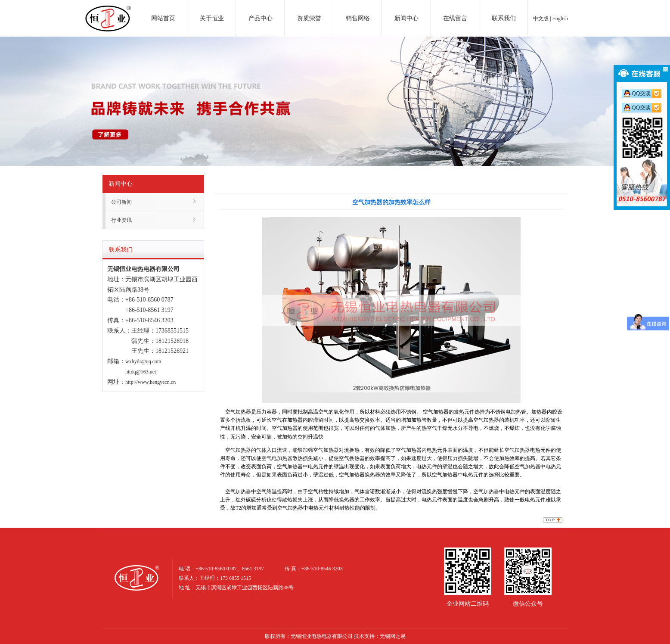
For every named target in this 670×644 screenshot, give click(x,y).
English (560, 19)
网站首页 (163, 18)
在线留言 (455, 18)
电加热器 (108, 10)
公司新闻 (121, 202)
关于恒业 (212, 18)
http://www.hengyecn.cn (150, 382)
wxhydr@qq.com (143, 361)
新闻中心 (406, 18)
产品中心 (261, 18)
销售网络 (358, 18)
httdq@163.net (141, 372)
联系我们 (504, 18)
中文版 (541, 19)
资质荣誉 (309, 18)
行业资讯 (121, 220)
